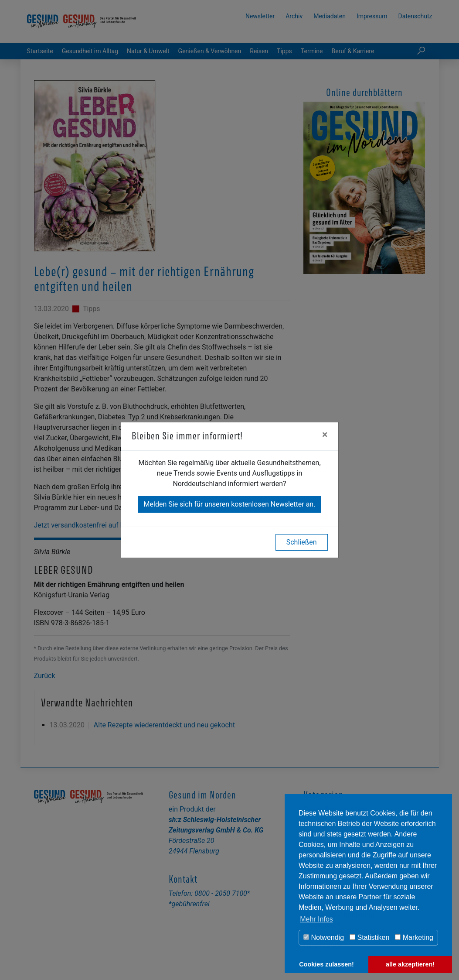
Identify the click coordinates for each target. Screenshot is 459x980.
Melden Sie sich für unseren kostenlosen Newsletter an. (230, 504)
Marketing (414, 937)
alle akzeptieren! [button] (410, 964)
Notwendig (324, 937)
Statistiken (369, 937)
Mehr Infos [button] (316, 919)
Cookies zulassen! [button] (326, 964)
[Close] (325, 435)
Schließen (302, 542)
